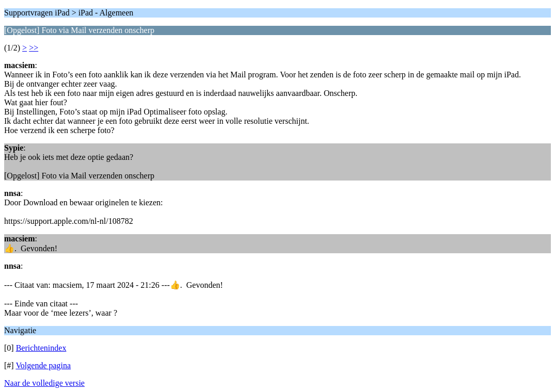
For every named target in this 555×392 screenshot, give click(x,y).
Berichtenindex (41, 348)
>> (34, 48)
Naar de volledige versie (44, 383)
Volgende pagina (43, 365)
